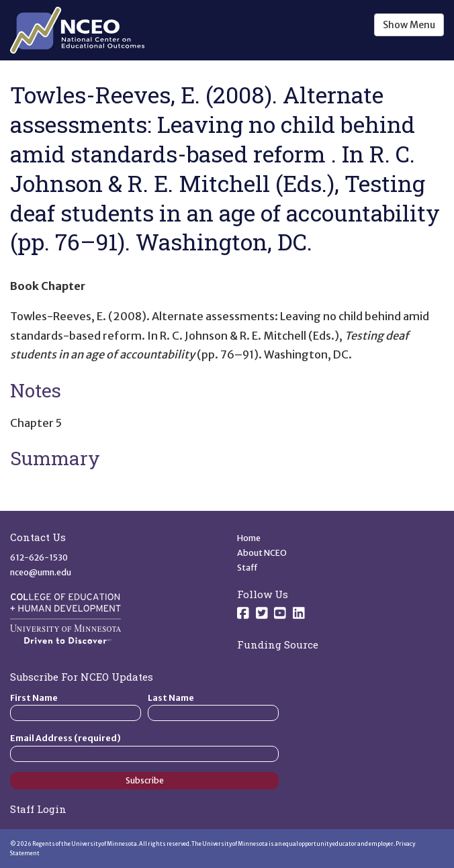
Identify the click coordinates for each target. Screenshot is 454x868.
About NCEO (262, 553)
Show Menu (409, 25)
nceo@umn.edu (41, 572)
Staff (247, 568)
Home (249, 538)
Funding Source (278, 644)
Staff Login (38, 809)
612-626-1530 (39, 558)
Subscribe (145, 780)
